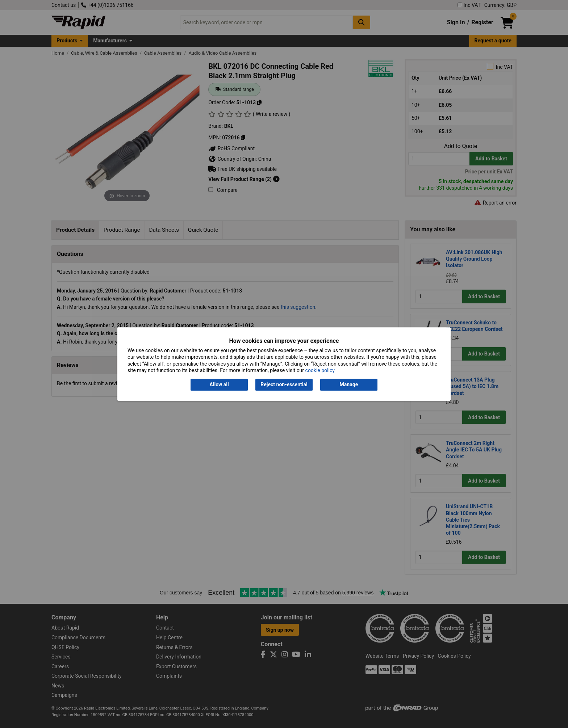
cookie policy (320, 370)
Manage (349, 385)
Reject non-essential (284, 385)
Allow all (219, 385)
